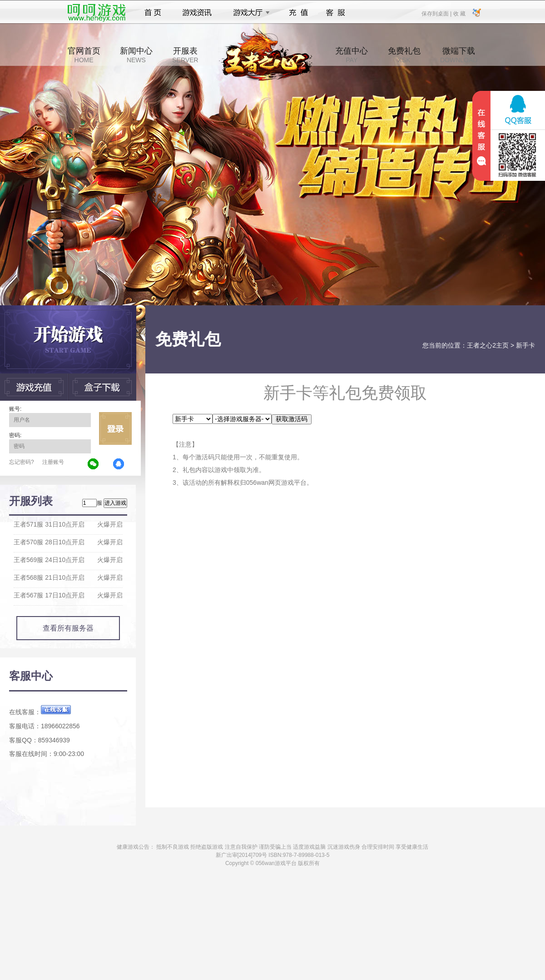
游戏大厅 (249, 13)
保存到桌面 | (437, 13)
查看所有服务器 (68, 628)
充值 (298, 13)
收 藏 (459, 13)
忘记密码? (22, 462)
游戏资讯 (197, 13)
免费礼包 (404, 55)
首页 (153, 13)
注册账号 (53, 462)
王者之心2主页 (488, 345)
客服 (336, 13)
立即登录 (115, 428)
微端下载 (459, 55)
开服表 (185, 55)
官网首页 (84, 55)
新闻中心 (136, 55)
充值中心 (352, 55)
